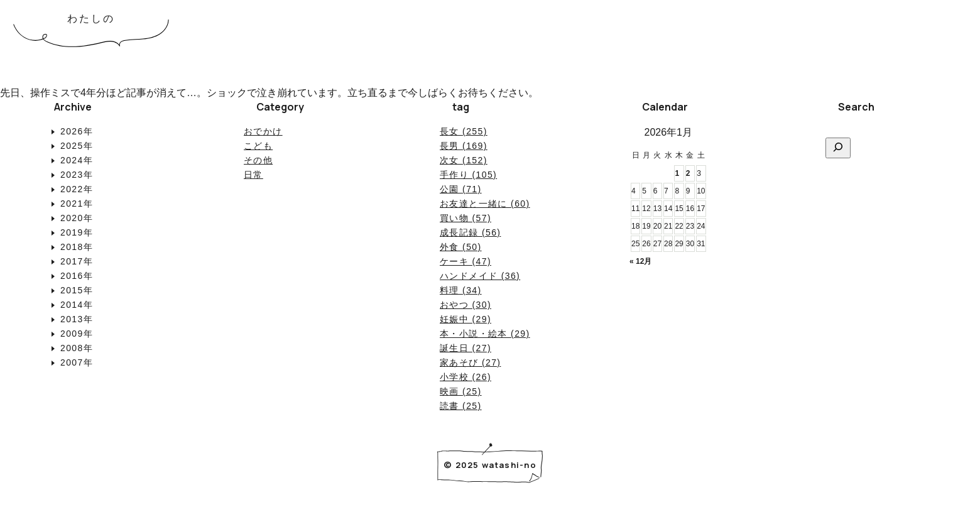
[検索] (838, 148)
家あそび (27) (470, 362)
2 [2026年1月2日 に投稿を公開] (688, 173)
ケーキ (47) (465, 261)
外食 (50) (461, 247)
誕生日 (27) (465, 348)
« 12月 (640, 261)
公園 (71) (461, 189)
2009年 (77, 334)
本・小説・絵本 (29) (485, 334)
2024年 (77, 160)
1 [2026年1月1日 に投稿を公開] (677, 173)
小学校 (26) (465, 377)
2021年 (77, 204)
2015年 (77, 290)
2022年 (77, 189)
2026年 (77, 131)
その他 (258, 160)
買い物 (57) (465, 218)
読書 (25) (461, 406)
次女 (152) (464, 160)
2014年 (77, 305)
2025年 (77, 146)
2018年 (77, 247)
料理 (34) (461, 290)
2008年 (77, 348)
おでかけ (263, 131)
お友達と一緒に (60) (485, 204)
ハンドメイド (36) (480, 276)
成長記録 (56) (470, 232)
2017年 (77, 261)
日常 (253, 175)
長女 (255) (464, 131)
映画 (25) (461, 391)
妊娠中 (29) (465, 319)
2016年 (77, 276)
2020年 (77, 218)
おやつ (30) (465, 305)
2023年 (77, 175)
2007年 (77, 362)
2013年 (77, 319)
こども (258, 146)
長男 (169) (464, 146)
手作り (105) (468, 175)
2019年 (77, 232)
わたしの (91, 19)
